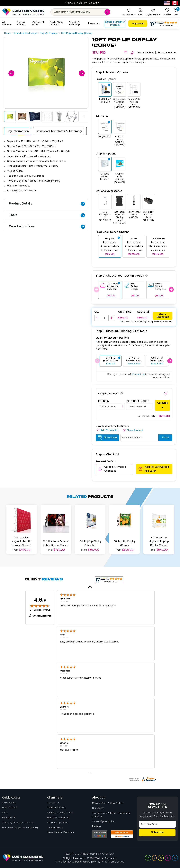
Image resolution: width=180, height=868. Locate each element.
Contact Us (53, 803)
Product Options (106, 79)
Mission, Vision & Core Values (108, 803)
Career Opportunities (104, 821)
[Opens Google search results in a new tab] (100, 834)
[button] (7, 24)
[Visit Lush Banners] (22, 858)
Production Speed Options (112, 232)
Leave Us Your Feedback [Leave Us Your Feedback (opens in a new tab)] (61, 832)
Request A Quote (57, 808)
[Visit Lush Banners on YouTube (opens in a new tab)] (154, 858)
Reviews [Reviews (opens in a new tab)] (97, 826)
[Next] (81, 73)
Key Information (18, 131)
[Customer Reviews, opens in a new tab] (164, 24)
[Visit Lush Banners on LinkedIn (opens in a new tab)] (148, 858)
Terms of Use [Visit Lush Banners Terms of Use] (117, 862)
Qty (97, 312)
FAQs (47, 215)
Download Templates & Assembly (59, 131)
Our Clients (98, 808)
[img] (40, 606)
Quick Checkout (163, 316)
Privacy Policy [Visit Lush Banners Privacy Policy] (100, 862)
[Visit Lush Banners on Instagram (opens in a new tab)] (161, 858)
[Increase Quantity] (111, 318)
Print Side (102, 116)
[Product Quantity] (104, 318)
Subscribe (157, 832)
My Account (9, 818)
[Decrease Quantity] (97, 318)
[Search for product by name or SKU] (81, 12)
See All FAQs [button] (146, 53)
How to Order (10, 808)
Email (164, 438)
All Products (9, 803)
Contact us (138, 374)
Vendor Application (58, 823)
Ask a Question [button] (166, 53)
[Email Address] (157, 824)
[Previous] (11, 73)
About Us (99, 798)
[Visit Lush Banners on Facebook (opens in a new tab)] (168, 858)
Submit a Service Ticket (60, 813)
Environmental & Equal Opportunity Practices (111, 815)
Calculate (162, 405)
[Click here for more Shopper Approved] (142, 779)
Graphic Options (106, 154)
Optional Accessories (109, 191)
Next (171, 289)
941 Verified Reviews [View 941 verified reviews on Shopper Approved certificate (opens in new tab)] (40, 610)
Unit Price (125, 312)
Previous (96, 289)
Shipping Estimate (109, 394)
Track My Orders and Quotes (18, 823)
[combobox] (111, 407)
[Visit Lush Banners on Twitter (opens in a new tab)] (175, 858)
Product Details (47, 204)
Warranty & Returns (58, 818)
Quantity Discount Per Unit (112, 338)
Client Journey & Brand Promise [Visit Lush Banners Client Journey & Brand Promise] (73, 862)
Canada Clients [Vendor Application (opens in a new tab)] (55, 828)
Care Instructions (47, 227)
